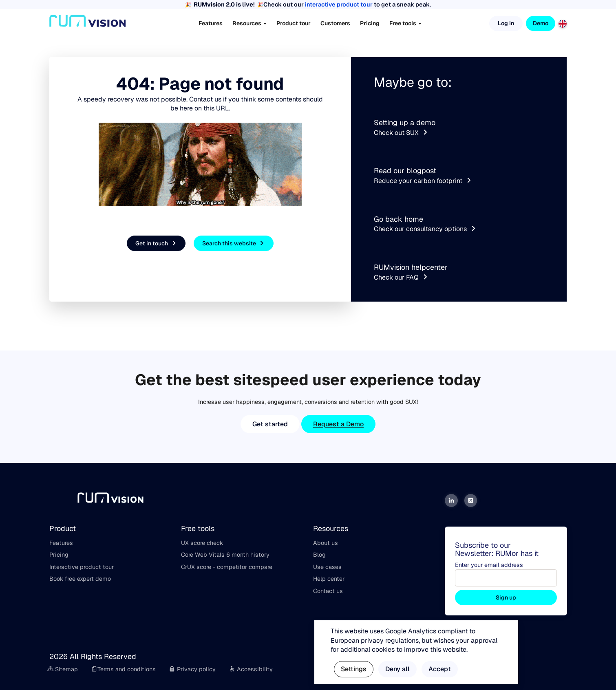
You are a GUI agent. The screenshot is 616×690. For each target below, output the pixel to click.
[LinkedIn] (451, 500)
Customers (335, 23)
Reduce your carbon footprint (423, 181)
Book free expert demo (80, 579)
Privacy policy (192, 669)
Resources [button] (249, 23)
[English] (563, 23)
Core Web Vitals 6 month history (225, 555)
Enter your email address (489, 565)
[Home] (88, 24)
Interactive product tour (82, 567)
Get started (270, 424)
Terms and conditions (123, 669)
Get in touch (157, 244)
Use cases (327, 567)
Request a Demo (338, 424)
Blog (319, 555)
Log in (506, 23)
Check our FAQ (401, 277)
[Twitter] (471, 500)
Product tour (294, 23)
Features (211, 23)
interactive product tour (339, 4)
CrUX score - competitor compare (227, 567)
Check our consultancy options (425, 229)
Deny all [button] (397, 669)
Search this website (234, 244)
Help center (329, 579)
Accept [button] (440, 669)
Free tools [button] (405, 23)
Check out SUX (401, 133)
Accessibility (251, 669)
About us (326, 543)
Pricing (370, 23)
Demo (541, 23)
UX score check (202, 543)
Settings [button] (354, 669)
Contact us (328, 591)
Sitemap (63, 669)
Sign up (506, 597)
